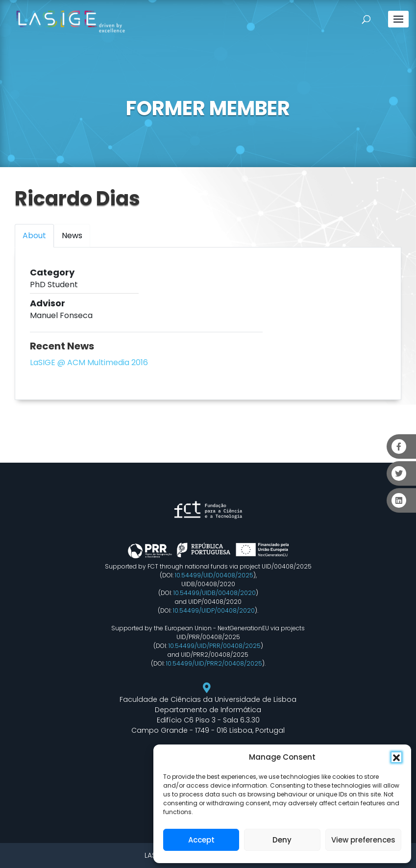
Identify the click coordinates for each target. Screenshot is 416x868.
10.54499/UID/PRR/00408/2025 (215, 646)
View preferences (363, 840)
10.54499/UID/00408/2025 (214, 575)
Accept (201, 840)
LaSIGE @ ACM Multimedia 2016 (89, 362)
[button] (396, 757)
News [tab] (72, 236)
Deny (282, 840)
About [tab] (34, 236)
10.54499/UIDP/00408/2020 (214, 610)
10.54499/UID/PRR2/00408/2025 (214, 663)
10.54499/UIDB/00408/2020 (215, 593)
